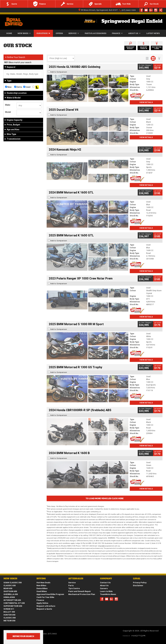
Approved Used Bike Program (50, 594)
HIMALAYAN (9, 597)
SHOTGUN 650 (10, 591)
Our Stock (43, 33)
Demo (18, 87)
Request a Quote (44, 609)
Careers (104, 588)
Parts (71, 585)
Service (74, 33)
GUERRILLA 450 (11, 594)
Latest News (153, 33)
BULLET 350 (9, 612)
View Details (146, 102)
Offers (59, 33)
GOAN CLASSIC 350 (13, 583)
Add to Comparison (59, 72)
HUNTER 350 (9, 615)
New (8, 87)
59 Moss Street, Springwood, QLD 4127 (98, 10)
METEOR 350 (9, 621)
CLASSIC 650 (10, 585)
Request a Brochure (46, 606)
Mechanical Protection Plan (82, 594)
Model (8, 112)
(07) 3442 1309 (129, 10)
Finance (117, 33)
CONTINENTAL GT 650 (14, 603)
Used (27, 87)
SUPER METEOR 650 (13, 606)
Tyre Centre (74, 588)
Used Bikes (42, 591)
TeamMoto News (108, 594)
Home (9, 33)
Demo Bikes (42, 588)
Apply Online (42, 603)
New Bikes (24, 33)
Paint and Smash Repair (80, 591)
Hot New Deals (43, 583)
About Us (134, 33)
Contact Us (105, 583)
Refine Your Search (15, 57)
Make (8, 105)
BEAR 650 (8, 588)
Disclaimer (138, 585)
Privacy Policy (140, 583)
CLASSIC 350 (10, 618)
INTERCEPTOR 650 (12, 600)
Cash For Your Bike (45, 597)
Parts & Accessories (96, 33)
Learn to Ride (106, 591)
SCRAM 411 (9, 609)
